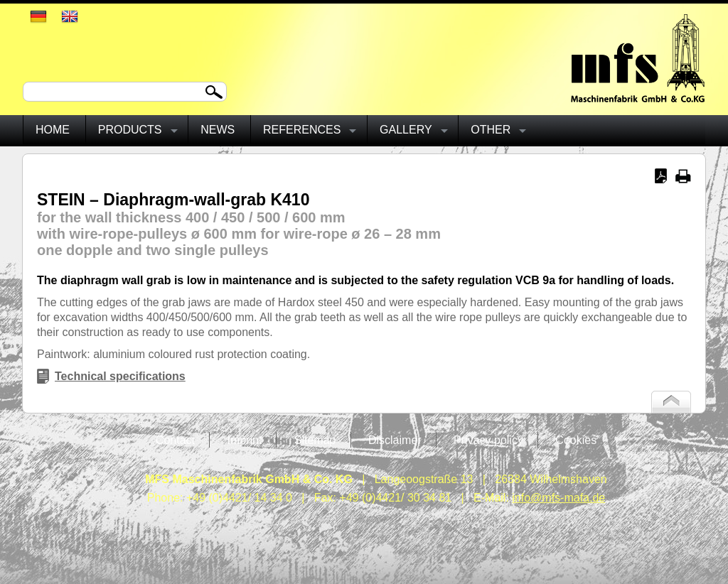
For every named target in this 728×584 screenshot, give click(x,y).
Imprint (244, 440)
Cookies (576, 440)
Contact (175, 440)
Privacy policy (488, 440)
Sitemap (315, 440)
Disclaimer (395, 440)
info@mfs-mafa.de (558, 498)
